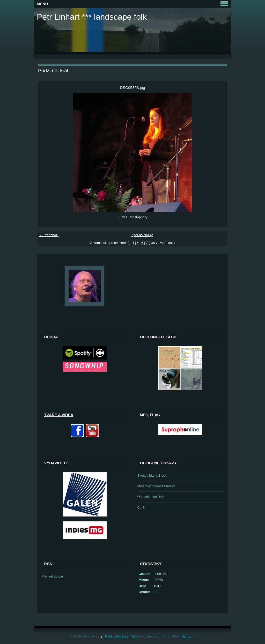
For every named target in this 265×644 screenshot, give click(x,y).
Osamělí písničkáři (151, 497)
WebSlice (122, 636)
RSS (108, 636)
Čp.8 (141, 508)
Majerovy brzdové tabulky (156, 486)
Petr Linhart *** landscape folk (92, 17)
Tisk (134, 636)
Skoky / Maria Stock (152, 475)
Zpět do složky (142, 235)
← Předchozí (49, 235)
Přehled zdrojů (52, 576)
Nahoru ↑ (188, 636)
